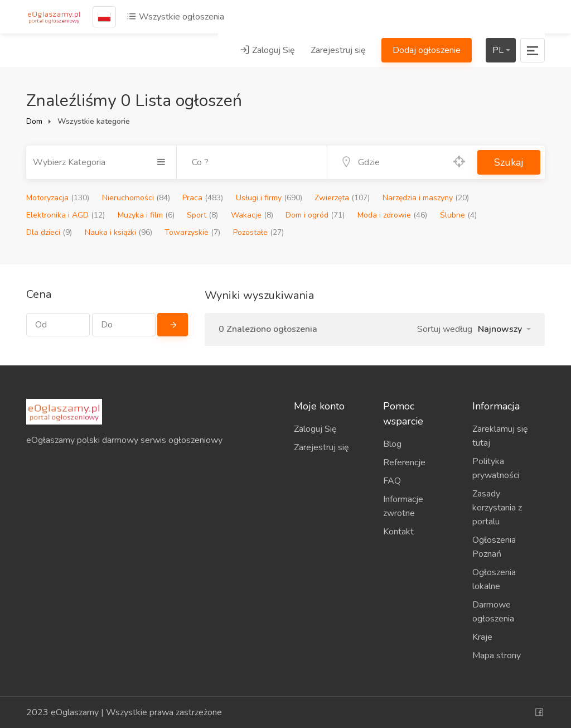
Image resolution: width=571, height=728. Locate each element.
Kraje (482, 637)
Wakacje (252, 215)
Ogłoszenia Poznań (494, 547)
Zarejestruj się (338, 50)
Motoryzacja (58, 198)
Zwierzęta (342, 198)
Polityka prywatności (496, 468)
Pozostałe (258, 232)
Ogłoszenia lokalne (494, 579)
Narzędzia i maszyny (426, 198)
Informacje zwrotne (403, 506)
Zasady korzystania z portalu (497, 508)
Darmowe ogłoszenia (493, 612)
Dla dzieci (49, 232)
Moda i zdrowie (392, 215)
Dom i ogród (315, 215)
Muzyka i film (146, 215)
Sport (202, 215)
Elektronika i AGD (66, 215)
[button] (504, 329)
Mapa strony (497, 655)
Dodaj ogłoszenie (427, 50)
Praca (203, 198)
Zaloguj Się (267, 50)
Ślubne (458, 215)
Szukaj (509, 162)
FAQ (392, 481)
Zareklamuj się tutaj (500, 436)
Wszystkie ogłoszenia (175, 17)
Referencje (404, 462)
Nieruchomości (136, 198)
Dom (34, 121)
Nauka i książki (118, 232)
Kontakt (398, 532)
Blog (392, 444)
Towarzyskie (192, 232)
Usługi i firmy (269, 198)
